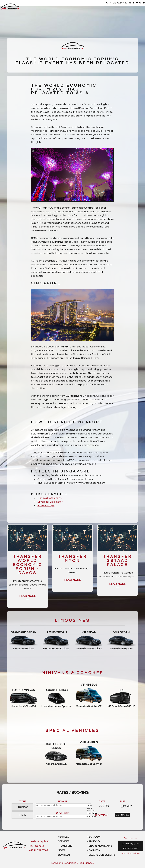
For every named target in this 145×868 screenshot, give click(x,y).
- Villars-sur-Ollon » (101, 855)
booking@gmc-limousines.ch (57, 464)
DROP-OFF (62, 813)
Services (64, 841)
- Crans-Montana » (100, 846)
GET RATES (122, 815)
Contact (64, 855)
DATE (102, 801)
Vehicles (63, 837)
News (61, 850)
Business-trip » (46, 506)
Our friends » (87, 863)
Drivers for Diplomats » (50, 502)
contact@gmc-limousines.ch (131, 846)
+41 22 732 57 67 (118, 3)
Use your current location (89, 806)
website (91, 464)
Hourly (23, 815)
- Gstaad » (94, 837)
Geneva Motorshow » (50, 498)
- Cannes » (94, 850)
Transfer (23, 807)
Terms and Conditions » (64, 863)
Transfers (65, 846)
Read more (28, 596)
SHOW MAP (102, 815)
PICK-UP (62, 801)
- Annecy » (94, 841)
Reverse (88, 817)
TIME (122, 801)
